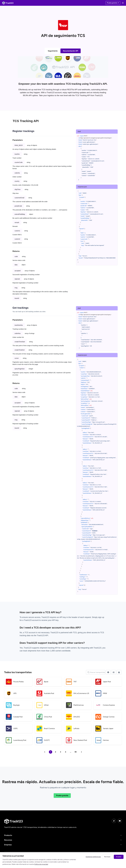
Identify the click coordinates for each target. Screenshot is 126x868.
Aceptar (119, 857)
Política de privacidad (41, 864)
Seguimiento (53, 51)
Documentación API (71, 51)
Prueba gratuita (62, 795)
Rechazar (107, 857)
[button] (63, 835)
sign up (101, 617)
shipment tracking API (49, 648)
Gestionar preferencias (93, 857)
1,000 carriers (56, 651)
